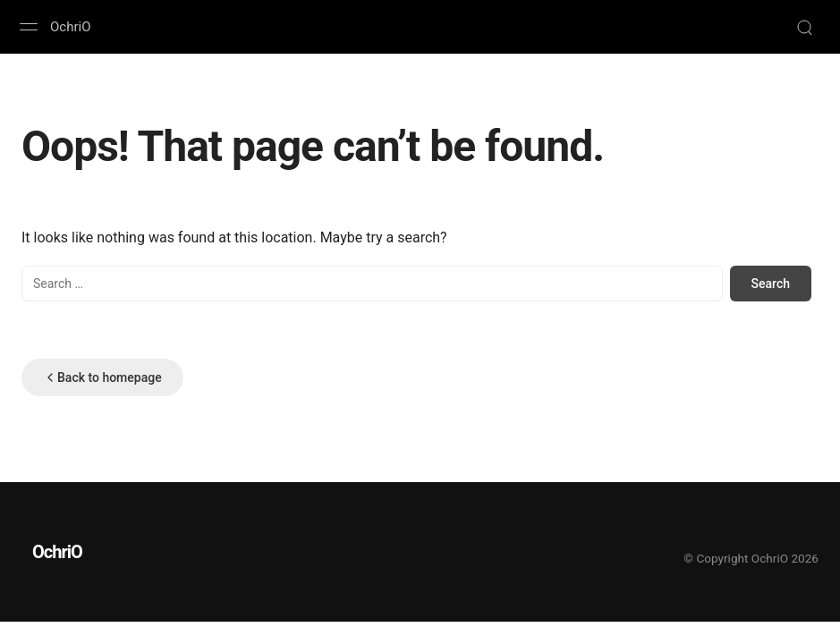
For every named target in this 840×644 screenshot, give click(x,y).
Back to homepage (102, 377)
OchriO (70, 27)
